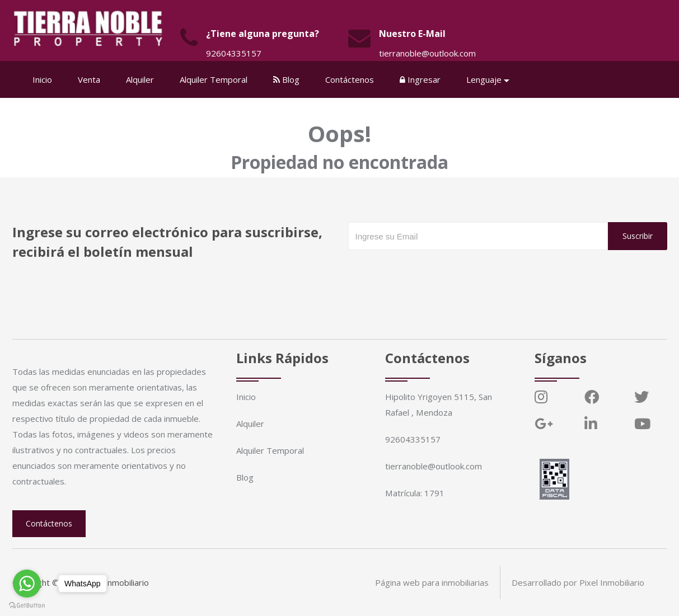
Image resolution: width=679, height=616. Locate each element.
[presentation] (433, 272)
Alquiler (141, 79)
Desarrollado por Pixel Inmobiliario (578, 582)
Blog (287, 79)
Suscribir (638, 236)
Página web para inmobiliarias (432, 582)
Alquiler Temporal (214, 79)
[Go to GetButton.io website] (27, 605)
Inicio (43, 79)
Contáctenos (350, 79)
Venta (90, 79)
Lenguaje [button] (484, 79)
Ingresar (421, 79)
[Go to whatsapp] (27, 584)
